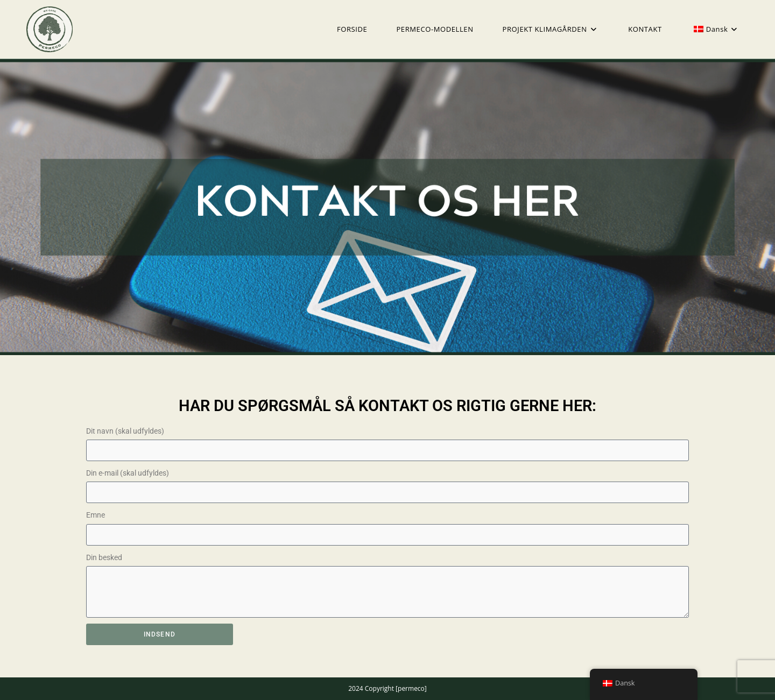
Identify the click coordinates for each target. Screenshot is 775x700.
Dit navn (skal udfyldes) (125, 431)
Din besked (104, 557)
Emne (96, 515)
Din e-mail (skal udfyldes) (128, 473)
